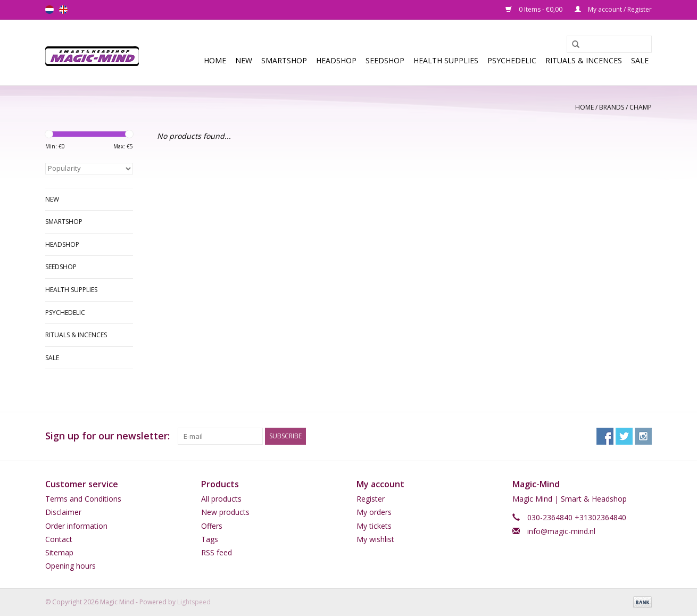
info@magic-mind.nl (561, 531)
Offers (212, 526)
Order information (76, 526)
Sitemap (59, 552)
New (244, 60)
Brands (612, 107)
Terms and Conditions (83, 499)
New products (225, 512)
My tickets (374, 526)
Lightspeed (194, 602)
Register (371, 499)
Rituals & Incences (584, 60)
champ (641, 107)
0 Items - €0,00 (535, 9)
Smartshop (284, 60)
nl (49, 10)
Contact (59, 539)
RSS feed (217, 552)
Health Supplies (446, 60)
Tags (210, 539)
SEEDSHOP (385, 60)
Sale (640, 60)
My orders (374, 512)
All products (221, 499)
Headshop (336, 60)
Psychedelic (512, 60)
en (63, 10)
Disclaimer (63, 512)
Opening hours (70, 566)
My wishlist (375, 539)
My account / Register (613, 9)
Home (215, 60)
